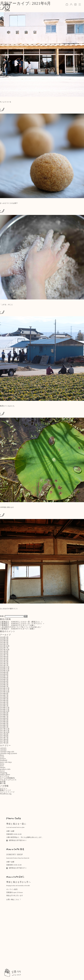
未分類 (3, 782)
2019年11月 (5, 690)
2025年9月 (4, 641)
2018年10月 (5, 711)
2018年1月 (4, 727)
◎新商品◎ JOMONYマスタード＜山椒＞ (18, 625)
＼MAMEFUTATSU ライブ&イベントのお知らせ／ (21, 627)
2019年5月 (4, 699)
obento (3, 767)
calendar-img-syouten (8, 753)
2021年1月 (4, 665)
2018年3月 (4, 724)
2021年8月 (4, 653)
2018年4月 (4, 722)
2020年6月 (4, 678)
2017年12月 (5, 729)
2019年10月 (5, 692)
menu (2, 764)
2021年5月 (4, 658)
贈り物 (3, 783)
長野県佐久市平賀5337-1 (16, 868)
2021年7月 (4, 655)
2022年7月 (4, 648)
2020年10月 (5, 671)
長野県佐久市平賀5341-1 (16, 840)
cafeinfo (3, 748)
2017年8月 (4, 736)
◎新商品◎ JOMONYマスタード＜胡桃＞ (18, 629)
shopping (4, 773)
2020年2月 (4, 685)
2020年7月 (4, 676)
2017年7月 (4, 738)
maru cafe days (6, 762)
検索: (2, 616)
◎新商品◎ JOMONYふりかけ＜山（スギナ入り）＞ (22, 623)
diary (2, 755)
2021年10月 (5, 650)
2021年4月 (4, 660)
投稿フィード (6, 790)
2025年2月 (4, 644)
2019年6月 (4, 697)
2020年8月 (4, 674)
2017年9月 (4, 734)
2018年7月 (4, 716)
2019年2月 (4, 704)
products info (5, 769)
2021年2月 (4, 664)
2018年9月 (4, 713)
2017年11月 (5, 731)
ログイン (4, 788)
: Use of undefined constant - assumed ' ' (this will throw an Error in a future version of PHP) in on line (42, 54)
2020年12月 (5, 667)
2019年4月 (4, 701)
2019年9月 (4, 694)
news (2, 766)
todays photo (5, 774)
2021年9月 (4, 651)
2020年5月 (4, 680)
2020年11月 (5, 669)
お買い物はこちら (14, 899)
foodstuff (4, 760)
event (2, 757)
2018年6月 (4, 718)
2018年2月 (4, 725)
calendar (3, 750)
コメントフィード (7, 792)
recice (2, 771)
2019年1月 (4, 706)
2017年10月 (5, 732)
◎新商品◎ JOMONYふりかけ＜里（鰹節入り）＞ (21, 622)
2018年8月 (4, 715)
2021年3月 (4, 662)
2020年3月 (4, 683)
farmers (3, 759)
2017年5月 (4, 741)
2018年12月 (5, 708)
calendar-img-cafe (7, 752)
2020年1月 (4, 687)
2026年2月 (4, 639)
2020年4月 (4, 681)
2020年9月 (4, 672)
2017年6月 (4, 739)
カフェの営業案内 (7, 778)
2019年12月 (5, 688)
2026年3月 (4, 637)
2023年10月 (5, 646)
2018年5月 (4, 720)
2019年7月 (4, 695)
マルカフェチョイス (8, 780)
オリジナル (5, 776)
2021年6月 (4, 657)
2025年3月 (4, 643)
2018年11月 (5, 709)
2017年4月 (4, 743)
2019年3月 (4, 702)
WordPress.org (6, 794)
